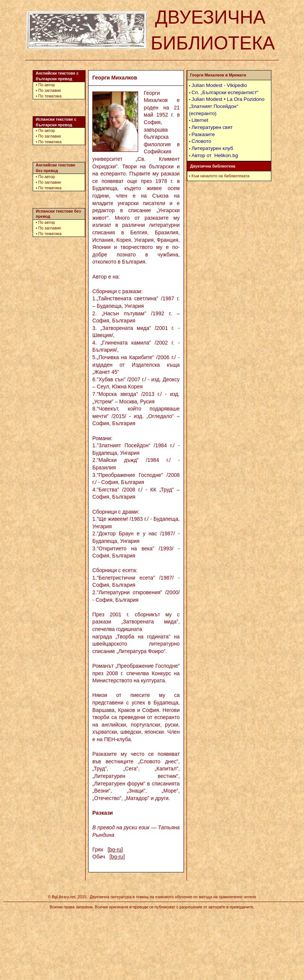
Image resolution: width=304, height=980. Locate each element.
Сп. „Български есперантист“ (225, 92)
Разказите (203, 134)
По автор (47, 85)
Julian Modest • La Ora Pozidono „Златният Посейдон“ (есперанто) (227, 106)
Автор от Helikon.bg (215, 155)
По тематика (50, 96)
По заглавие (50, 90)
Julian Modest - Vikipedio (219, 85)
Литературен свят (212, 127)
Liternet (200, 120)
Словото (201, 141)
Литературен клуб (212, 148)
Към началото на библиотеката (220, 176)
